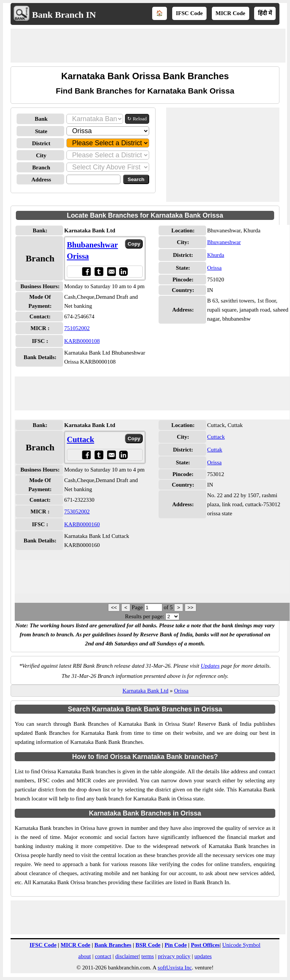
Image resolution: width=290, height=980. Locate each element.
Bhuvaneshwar (224, 242)
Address (41, 180)
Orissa (214, 268)
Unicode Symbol (241, 945)
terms (147, 956)
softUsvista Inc (175, 968)
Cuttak (215, 450)
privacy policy (174, 956)
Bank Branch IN (64, 15)
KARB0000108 (82, 341)
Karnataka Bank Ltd (145, 691)
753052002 (77, 512)
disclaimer (127, 956)
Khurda (216, 255)
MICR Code (231, 13)
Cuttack (80, 439)
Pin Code (176, 945)
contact (103, 956)
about (84, 956)
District (41, 143)
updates (203, 956)
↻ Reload (137, 119)
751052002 (77, 328)
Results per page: (144, 616)
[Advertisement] (148, 46)
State (41, 131)
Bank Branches (113, 945)
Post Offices (205, 945)
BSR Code (148, 945)
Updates (210, 666)
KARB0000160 (82, 524)
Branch (41, 167)
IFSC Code (189, 13)
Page (138, 607)
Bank (41, 119)
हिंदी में (265, 13)
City (41, 155)
